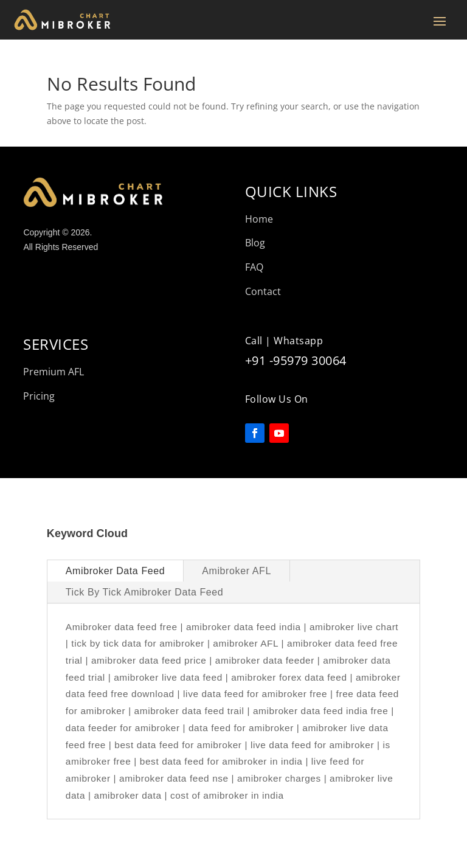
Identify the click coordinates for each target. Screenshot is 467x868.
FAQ (254, 267)
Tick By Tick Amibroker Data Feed (145, 592)
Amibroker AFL (237, 571)
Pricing (39, 396)
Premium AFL (54, 372)
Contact (263, 291)
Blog (255, 243)
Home (259, 219)
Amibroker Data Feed (115, 571)
